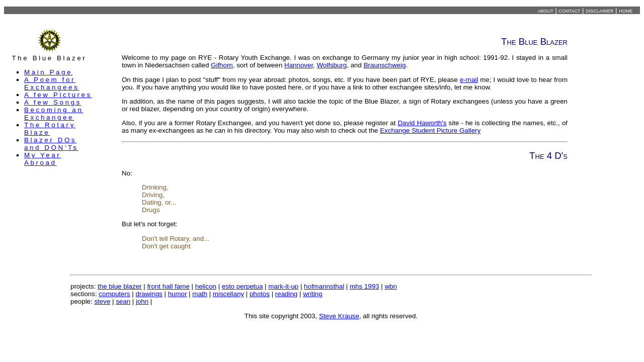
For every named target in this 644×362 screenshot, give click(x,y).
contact (570, 10)
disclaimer (599, 10)
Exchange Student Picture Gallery (430, 130)
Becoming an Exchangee (54, 114)
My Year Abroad (43, 159)
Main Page (48, 72)
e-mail (469, 80)
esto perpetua (243, 286)
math (200, 294)
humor (178, 294)
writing (313, 294)
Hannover (299, 65)
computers (114, 294)
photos (260, 294)
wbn (390, 286)
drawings (149, 294)
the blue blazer (119, 286)
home (626, 10)
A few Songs (53, 102)
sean (123, 301)
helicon (206, 286)
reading (286, 294)
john (142, 301)
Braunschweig (385, 65)
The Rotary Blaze (50, 129)
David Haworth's (422, 123)
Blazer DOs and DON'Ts (51, 144)
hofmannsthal (324, 286)
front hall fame (168, 286)
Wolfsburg (332, 65)
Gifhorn (222, 65)
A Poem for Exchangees (52, 83)
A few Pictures (58, 95)
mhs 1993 (365, 286)
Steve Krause (339, 316)
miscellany (228, 294)
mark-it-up (283, 286)
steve (102, 301)
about (546, 10)
